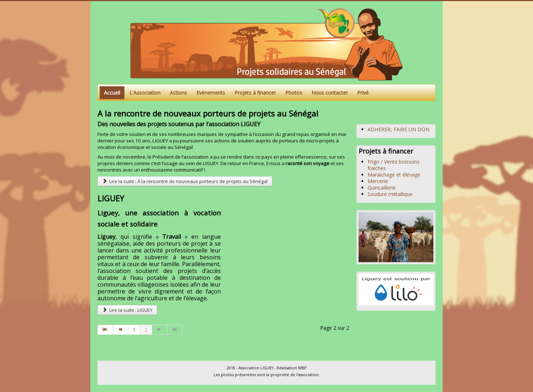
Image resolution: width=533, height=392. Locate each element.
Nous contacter (330, 93)
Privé (363, 93)
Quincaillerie (382, 188)
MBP (302, 368)
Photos (294, 93)
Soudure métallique (390, 194)
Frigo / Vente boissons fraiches (394, 165)
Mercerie (378, 181)
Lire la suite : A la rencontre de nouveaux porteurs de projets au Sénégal (185, 181)
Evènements (211, 93)
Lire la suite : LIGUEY (127, 310)
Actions (178, 93)
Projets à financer (255, 93)
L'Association (145, 93)
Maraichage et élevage (394, 175)
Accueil (112, 93)
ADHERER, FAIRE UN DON (398, 129)
